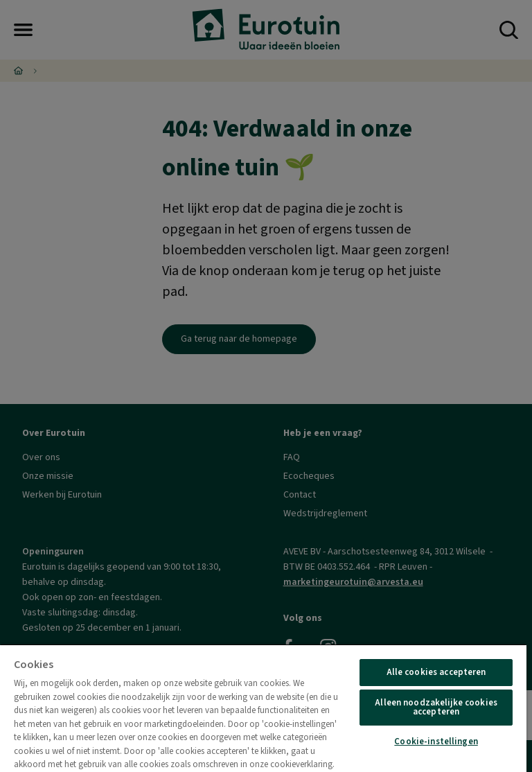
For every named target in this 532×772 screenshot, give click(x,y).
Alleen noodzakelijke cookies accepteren (436, 707)
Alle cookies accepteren (436, 672)
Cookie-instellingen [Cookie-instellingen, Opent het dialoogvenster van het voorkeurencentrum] (436, 742)
